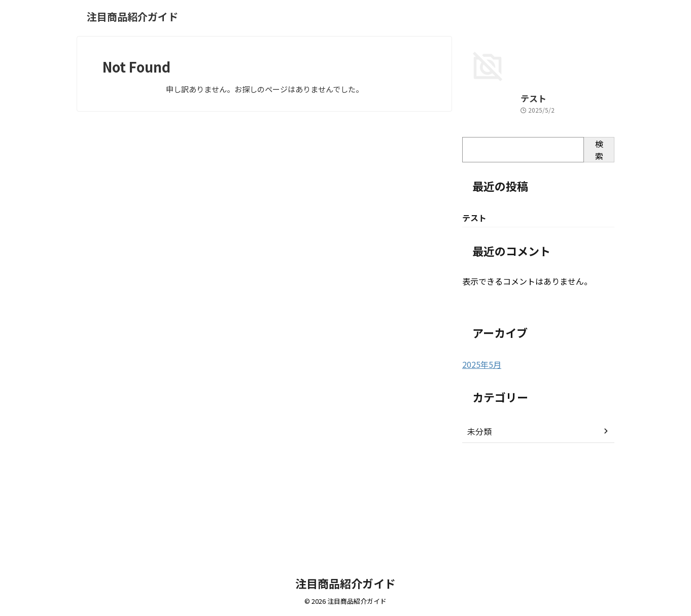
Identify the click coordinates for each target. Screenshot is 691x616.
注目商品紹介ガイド (132, 16)
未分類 (478, 531)
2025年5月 (479, 465)
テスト (473, 199)
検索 (599, 250)
